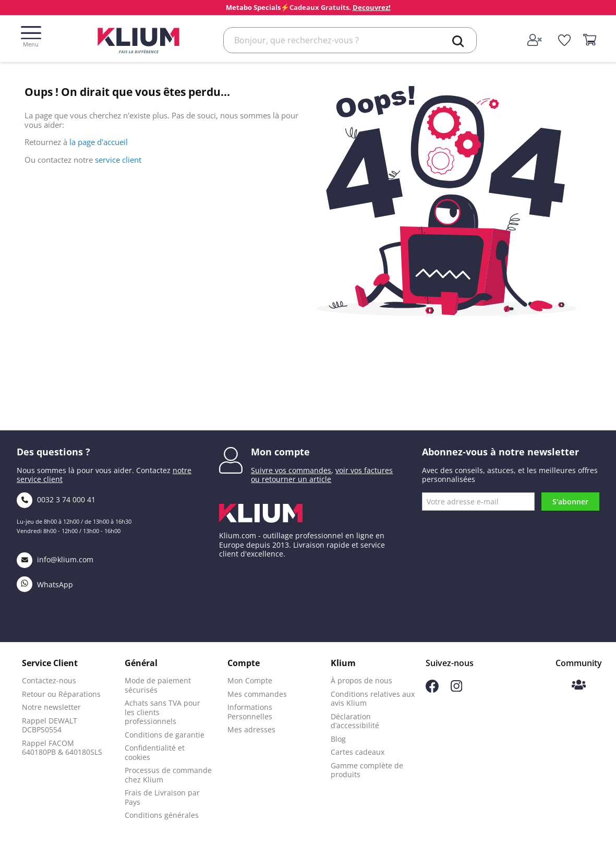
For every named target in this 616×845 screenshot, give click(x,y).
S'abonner (570, 502)
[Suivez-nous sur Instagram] (456, 689)
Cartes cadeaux (358, 752)
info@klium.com (55, 559)
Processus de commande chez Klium (168, 775)
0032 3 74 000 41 (56, 499)
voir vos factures (364, 470)
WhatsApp (45, 584)
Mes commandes (257, 694)
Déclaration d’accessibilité (355, 721)
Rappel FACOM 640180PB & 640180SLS (62, 748)
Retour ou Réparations (61, 694)
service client (118, 160)
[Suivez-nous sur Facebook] (432, 690)
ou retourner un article (291, 479)
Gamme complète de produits (367, 770)
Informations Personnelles (250, 712)
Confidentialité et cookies (155, 752)
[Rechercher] (350, 40)
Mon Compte (250, 680)
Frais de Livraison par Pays (162, 797)
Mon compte (280, 452)
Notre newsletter (51, 707)
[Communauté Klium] (579, 686)
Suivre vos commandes (291, 470)
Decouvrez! (372, 7)
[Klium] (138, 39)
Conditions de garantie (165, 735)
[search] (458, 41)
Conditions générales (162, 815)
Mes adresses (251, 729)
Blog (338, 739)
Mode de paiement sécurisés (158, 685)
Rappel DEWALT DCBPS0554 (50, 725)
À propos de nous (361, 680)
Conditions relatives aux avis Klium (373, 699)
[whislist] (564, 40)
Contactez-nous (49, 680)
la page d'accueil (99, 142)
